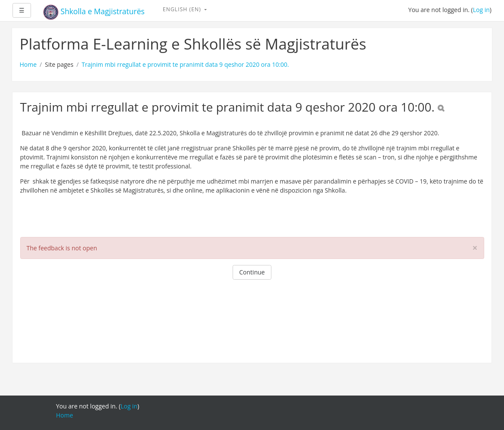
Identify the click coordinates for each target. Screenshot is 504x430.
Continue (252, 272)
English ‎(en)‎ (183, 9)
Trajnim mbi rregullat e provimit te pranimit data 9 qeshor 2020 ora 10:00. (185, 64)
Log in (481, 10)
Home (28, 64)
